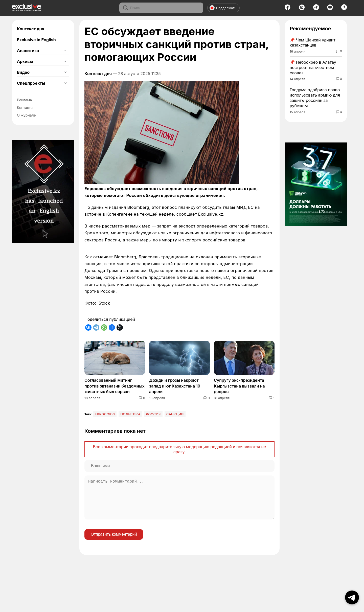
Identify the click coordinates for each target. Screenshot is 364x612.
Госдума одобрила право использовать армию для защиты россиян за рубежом (315, 98)
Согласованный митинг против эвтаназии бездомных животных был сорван (115, 386)
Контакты (25, 108)
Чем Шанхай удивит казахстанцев (313, 43)
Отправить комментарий (114, 542)
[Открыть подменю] (65, 51)
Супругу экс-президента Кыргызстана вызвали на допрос (239, 386)
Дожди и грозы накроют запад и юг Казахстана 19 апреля (175, 386)
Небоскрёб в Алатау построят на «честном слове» (313, 67)
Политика (130, 414)
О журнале (26, 115)
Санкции (175, 414)
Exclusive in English (36, 40)
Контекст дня (31, 29)
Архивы (25, 61)
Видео (23, 72)
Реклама (24, 100)
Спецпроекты (31, 83)
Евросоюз (105, 414)
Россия (153, 414)
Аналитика (28, 51)
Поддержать (223, 8)
